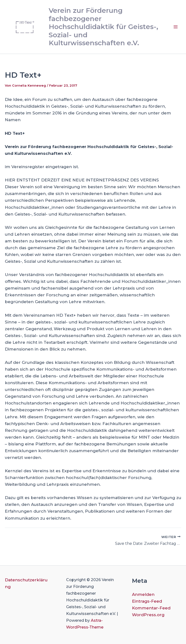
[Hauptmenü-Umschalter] (176, 27)
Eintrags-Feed (147, 601)
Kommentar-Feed (151, 608)
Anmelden (143, 594)
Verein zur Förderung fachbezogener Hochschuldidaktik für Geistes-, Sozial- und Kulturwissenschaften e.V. (103, 27)
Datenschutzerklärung (26, 583)
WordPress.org (148, 615)
